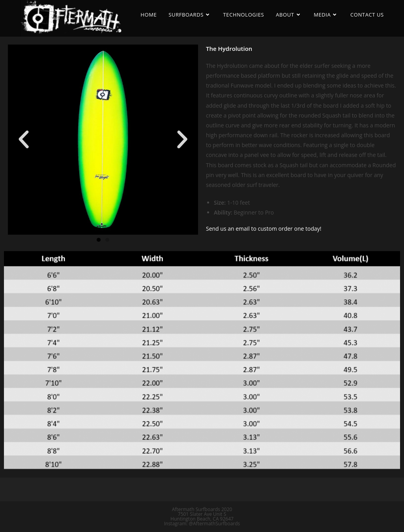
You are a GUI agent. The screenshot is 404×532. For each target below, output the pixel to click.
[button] (99, 240)
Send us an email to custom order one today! (264, 229)
